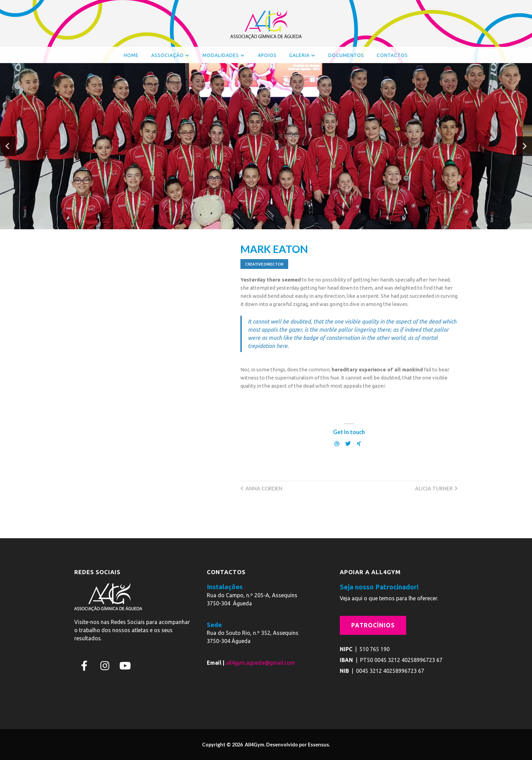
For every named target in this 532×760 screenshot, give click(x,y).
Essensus (318, 745)
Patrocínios (373, 625)
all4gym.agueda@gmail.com (260, 663)
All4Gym (254, 745)
